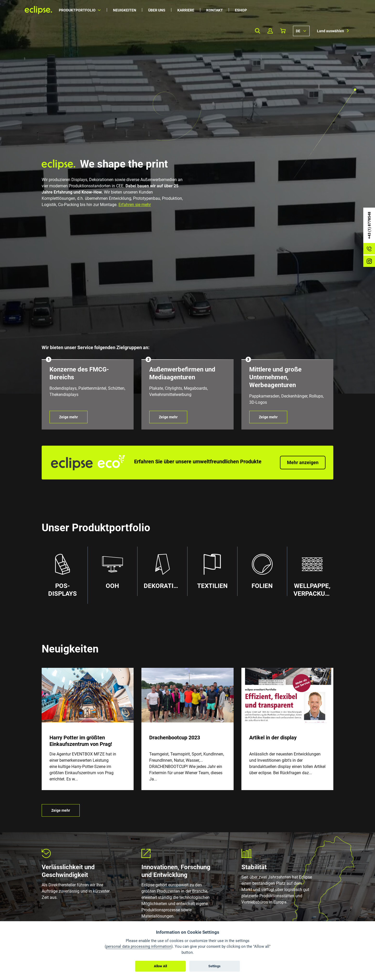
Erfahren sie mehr (135, 205)
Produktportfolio (77, 10)
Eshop (241, 10)
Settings (214, 966)
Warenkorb (283, 31)
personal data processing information (139, 946)
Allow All (160, 966)
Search (257, 31)
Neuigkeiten (125, 10)
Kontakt (215, 10)
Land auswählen (330, 31)
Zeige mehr (68, 417)
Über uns (157, 10)
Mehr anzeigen (303, 462)
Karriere (186, 10)
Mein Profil (270, 31)
